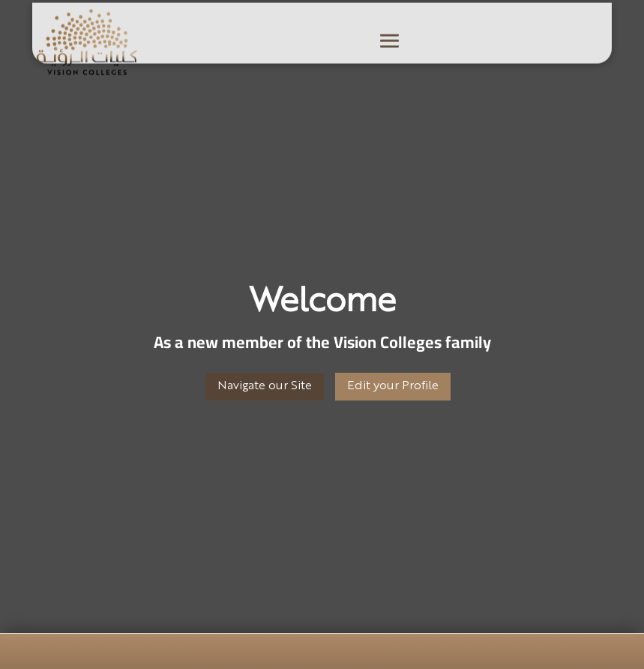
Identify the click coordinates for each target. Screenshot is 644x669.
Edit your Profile (393, 386)
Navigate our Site (265, 386)
